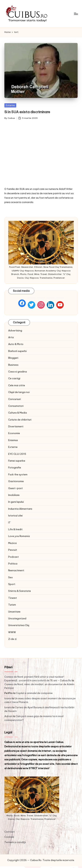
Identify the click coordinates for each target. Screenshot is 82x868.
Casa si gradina (18, 372)
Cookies (9, 837)
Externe (10, 105)
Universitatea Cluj (19, 625)
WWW (12, 632)
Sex (11, 577)
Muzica (12, 543)
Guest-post (15, 488)
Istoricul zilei (15, 516)
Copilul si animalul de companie (34, 693)
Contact (9, 832)
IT (9, 522)
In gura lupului (16, 502)
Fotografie (15, 467)
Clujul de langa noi (19, 392)
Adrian (8, 716)
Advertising (15, 330)
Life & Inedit (15, 529)
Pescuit (13, 550)
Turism (12, 605)
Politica (13, 564)
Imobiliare (14, 495)
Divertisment (16, 426)
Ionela (8, 707)
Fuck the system (18, 474)
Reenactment (16, 570)
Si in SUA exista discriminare (27, 112)
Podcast (13, 557)
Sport (12, 584)
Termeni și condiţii (15, 842)
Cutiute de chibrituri (20, 420)
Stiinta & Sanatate (20, 591)
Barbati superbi (17, 351)
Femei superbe (17, 461)
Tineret (13, 598)
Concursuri (15, 399)
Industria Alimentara (20, 509)
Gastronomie (16, 481)
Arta (11, 337)
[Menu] (76, 14)
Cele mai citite (17, 385)
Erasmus (13, 440)
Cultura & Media (18, 413)
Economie (14, 433)
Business (13, 365)
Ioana (8, 698)
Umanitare (14, 612)
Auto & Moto (16, 344)
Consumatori (16, 406)
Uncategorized (17, 618)
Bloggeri (13, 358)
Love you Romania (19, 536)
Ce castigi (14, 378)
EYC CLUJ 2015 (17, 454)
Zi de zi (12, 639)
